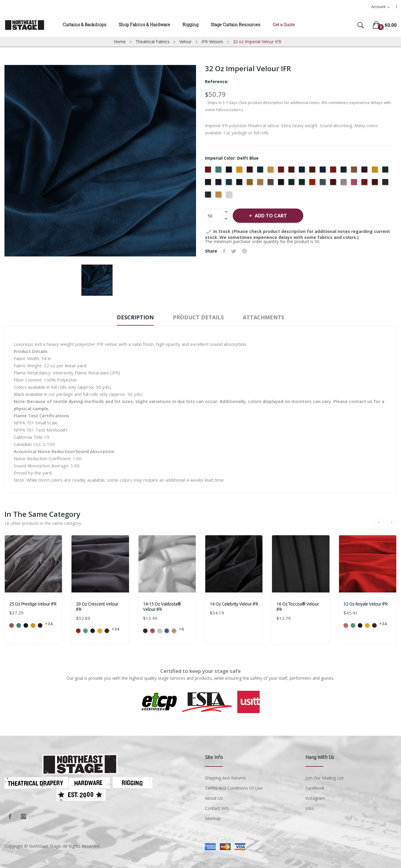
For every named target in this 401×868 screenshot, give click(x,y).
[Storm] (386, 184)
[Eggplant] (365, 171)
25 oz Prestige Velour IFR (33, 604)
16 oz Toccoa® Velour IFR (298, 607)
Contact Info (217, 808)
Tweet (234, 251)
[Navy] (282, 184)
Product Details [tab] (198, 317)
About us (214, 798)
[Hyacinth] (219, 184)
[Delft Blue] (344, 171)
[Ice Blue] (230, 184)
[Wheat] (219, 196)
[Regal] (365, 184)
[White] (230, 196)
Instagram (24, 816)
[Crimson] (334, 171)
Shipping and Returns (225, 778)
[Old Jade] (292, 184)
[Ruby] (376, 184)
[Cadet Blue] (261, 171)
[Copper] (313, 171)
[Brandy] (240, 171)
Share (224, 251)
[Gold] (376, 171)
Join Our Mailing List (325, 778)
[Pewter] (323, 184)
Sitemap (213, 818)
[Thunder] (209, 196)
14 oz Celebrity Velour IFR (234, 604)
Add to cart (270, 216)
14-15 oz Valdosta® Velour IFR (162, 607)
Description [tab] (135, 317)
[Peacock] (303, 184)
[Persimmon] (313, 184)
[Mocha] (261, 184)
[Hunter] (209, 184)
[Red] (355, 184)
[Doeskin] (355, 171)
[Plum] (334, 184)
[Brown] (250, 171)
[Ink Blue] (240, 184)
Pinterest (245, 251)
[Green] (386, 171)
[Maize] (250, 184)
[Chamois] (271, 171)
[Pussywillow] (344, 184)
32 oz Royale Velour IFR (366, 604)
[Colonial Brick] (292, 171)
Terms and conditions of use (234, 788)
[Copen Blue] (303, 171)
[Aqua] (219, 171)
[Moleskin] (271, 184)
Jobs (310, 808)
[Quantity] (214, 216)
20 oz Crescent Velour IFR (97, 607)
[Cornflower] (323, 171)
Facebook (10, 816)
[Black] (230, 171)
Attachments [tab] (264, 317)
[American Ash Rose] (209, 171)
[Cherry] (282, 171)
